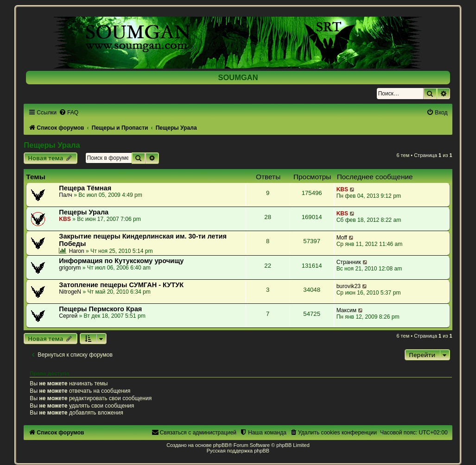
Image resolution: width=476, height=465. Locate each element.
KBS (343, 189)
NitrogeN (70, 292)
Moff (342, 238)
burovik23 (349, 286)
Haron (77, 251)
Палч (66, 195)
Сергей (68, 316)
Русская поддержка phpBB (238, 451)
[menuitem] (69, 113)
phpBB (221, 445)
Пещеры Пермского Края (100, 309)
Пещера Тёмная (85, 188)
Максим (346, 310)
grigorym (70, 268)
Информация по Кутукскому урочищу (121, 261)
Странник (349, 262)
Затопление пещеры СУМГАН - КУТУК (121, 285)
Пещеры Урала (52, 145)
